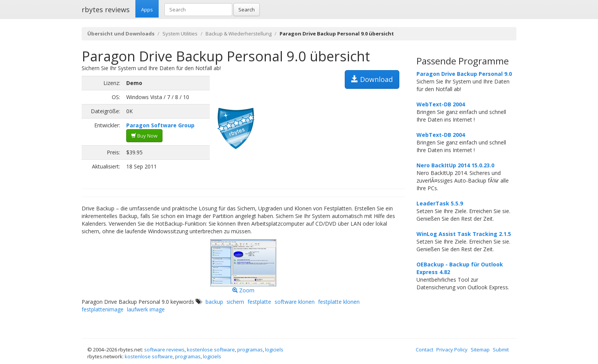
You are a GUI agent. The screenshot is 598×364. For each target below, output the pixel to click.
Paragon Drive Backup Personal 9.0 (464, 74)
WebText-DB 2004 (441, 104)
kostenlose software (211, 350)
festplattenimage (103, 309)
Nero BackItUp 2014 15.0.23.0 (455, 165)
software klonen (295, 302)
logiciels (274, 350)
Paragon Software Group (160, 125)
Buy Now (144, 136)
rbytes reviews (106, 10)
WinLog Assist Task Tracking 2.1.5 (464, 234)
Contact (424, 350)
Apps (147, 10)
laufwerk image (146, 309)
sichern (235, 302)
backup (214, 302)
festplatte (259, 302)
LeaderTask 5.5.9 (440, 203)
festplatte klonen (339, 302)
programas (250, 350)
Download (372, 79)
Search (247, 10)
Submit (501, 350)
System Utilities (180, 34)
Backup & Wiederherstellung (239, 34)
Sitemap (480, 350)
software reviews (164, 350)
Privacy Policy (452, 350)
